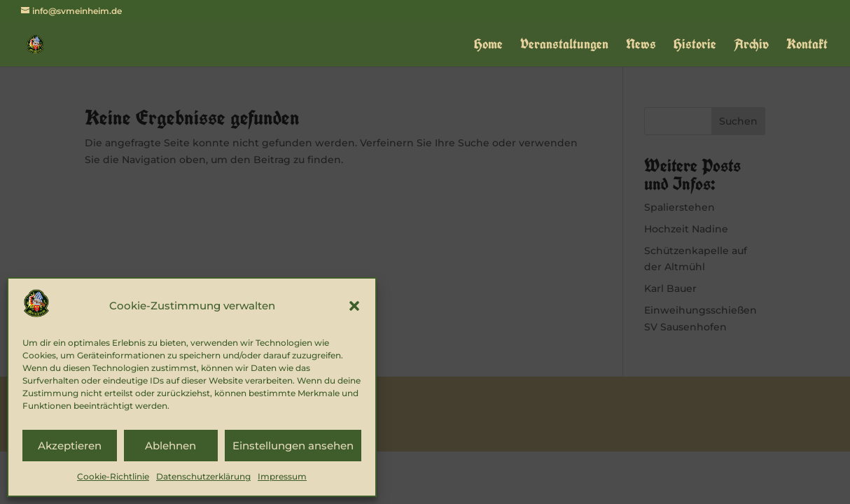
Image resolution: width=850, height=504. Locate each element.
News (641, 46)
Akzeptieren (70, 446)
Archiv (751, 46)
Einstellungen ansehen (293, 446)
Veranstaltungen (564, 46)
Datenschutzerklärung (203, 476)
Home (488, 46)
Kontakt (807, 46)
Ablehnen (170, 446)
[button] (354, 306)
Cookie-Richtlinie (113, 476)
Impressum (282, 476)
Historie (695, 46)
